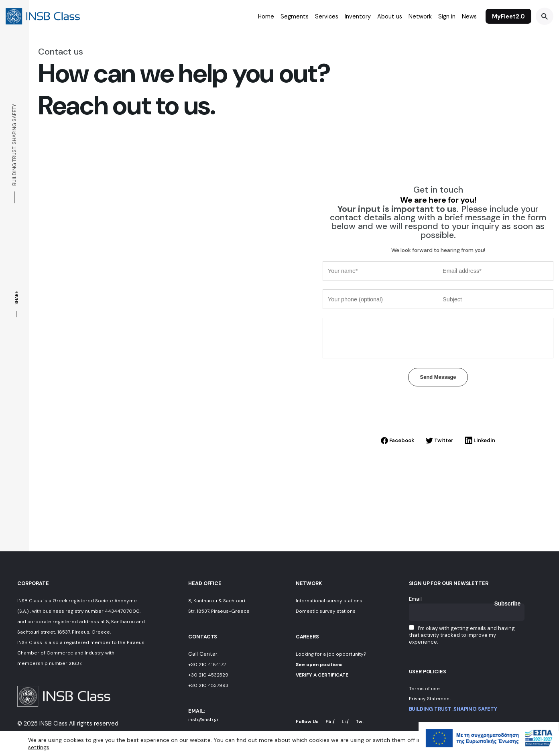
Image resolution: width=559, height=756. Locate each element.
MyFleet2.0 (508, 16)
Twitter (440, 441)
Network (420, 16)
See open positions (319, 665)
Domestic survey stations (326, 611)
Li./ (345, 721)
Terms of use (424, 689)
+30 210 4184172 (207, 665)
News (469, 16)
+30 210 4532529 (208, 675)
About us (390, 16)
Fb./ (330, 721)
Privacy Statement (430, 699)
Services (327, 16)
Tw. (360, 721)
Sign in (447, 16)
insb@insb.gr (203, 719)
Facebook (397, 441)
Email (415, 599)
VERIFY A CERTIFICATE (322, 675)
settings (39, 747)
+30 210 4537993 (208, 685)
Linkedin (480, 440)
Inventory (358, 16)
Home (266, 16)
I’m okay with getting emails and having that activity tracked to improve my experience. (462, 635)
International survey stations (329, 601)
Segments (295, 16)
